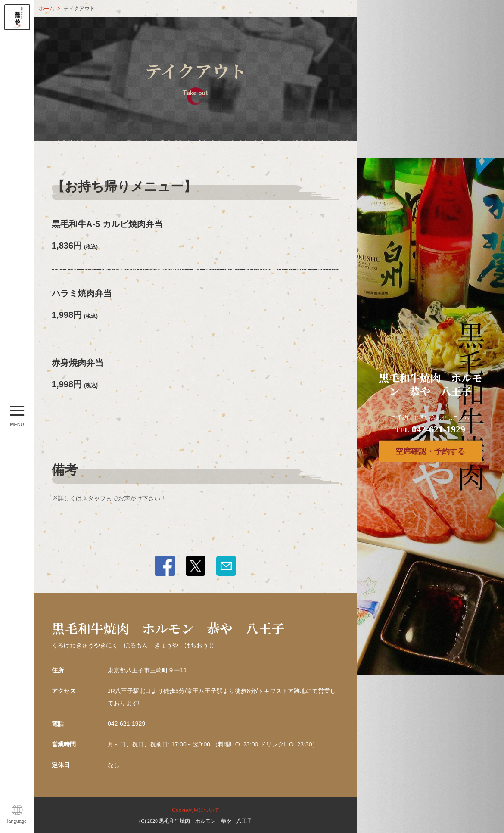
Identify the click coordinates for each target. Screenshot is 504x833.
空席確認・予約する (430, 451)
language (17, 821)
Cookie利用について (195, 810)
